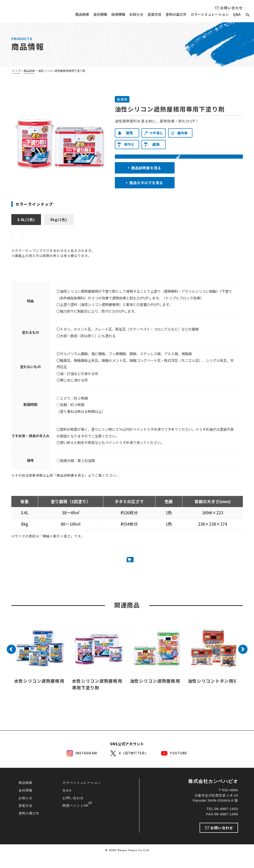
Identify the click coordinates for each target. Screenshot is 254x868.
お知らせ (133, 14)
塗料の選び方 (174, 14)
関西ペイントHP (75, 817)
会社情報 (95, 14)
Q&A (237, 14)
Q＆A (67, 802)
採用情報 (114, 14)
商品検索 (76, 14)
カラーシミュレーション (209, 14)
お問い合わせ (73, 809)
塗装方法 (152, 14)
